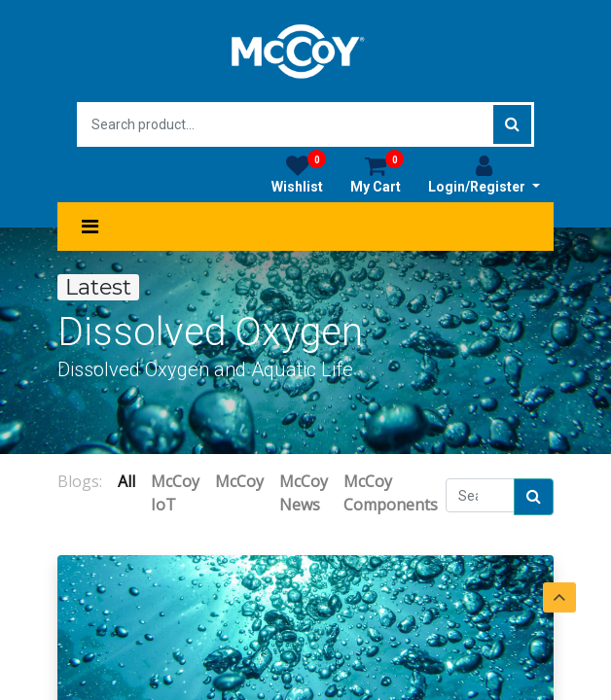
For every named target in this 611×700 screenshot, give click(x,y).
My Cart (377, 174)
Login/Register (484, 174)
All (126, 481)
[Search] (534, 497)
